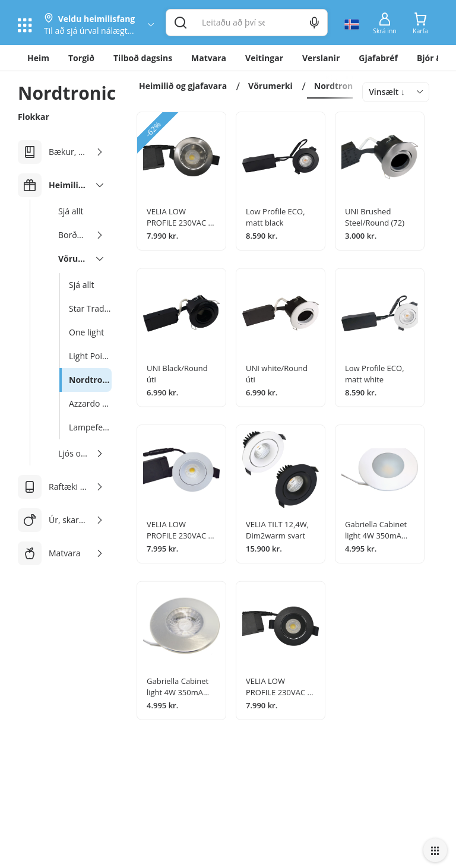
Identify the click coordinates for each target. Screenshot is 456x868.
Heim (38, 58)
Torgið (81, 58)
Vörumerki (270, 86)
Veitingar (264, 58)
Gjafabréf (378, 58)
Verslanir (321, 58)
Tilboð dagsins (143, 58)
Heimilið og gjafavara (183, 86)
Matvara (209, 58)
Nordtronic (337, 86)
